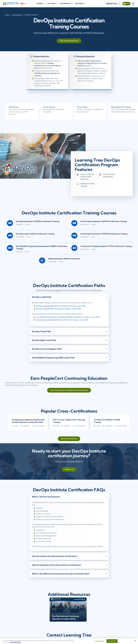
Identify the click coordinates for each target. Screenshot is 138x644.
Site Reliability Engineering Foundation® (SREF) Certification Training (42, 247)
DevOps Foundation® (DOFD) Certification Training (38, 221)
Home (7, 15)
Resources (79, 4)
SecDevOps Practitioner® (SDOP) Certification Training (104, 234)
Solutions (51, 4)
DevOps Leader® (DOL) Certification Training (35, 234)
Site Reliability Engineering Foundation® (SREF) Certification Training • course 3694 (68, 317)
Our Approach (65, 4)
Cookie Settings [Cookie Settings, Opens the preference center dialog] (99, 641)
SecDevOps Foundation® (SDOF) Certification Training (103, 221)
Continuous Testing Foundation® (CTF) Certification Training (106, 246)
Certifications (17, 15)
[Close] (135, 641)
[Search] (120, 4)
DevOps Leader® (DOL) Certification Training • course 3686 (59, 309)
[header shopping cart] (133, 4)
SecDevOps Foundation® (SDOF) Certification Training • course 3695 (62, 320)
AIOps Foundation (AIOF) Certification (64, 259)
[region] (69, 641)
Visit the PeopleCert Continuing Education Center (69, 390)
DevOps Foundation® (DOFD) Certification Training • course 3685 (61, 306)
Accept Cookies (112, 641)
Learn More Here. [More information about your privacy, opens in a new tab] (16, 642)
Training (40, 4)
